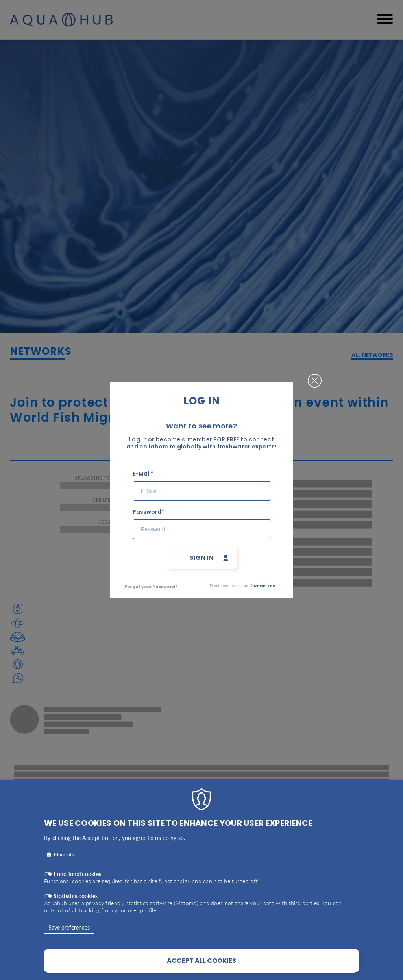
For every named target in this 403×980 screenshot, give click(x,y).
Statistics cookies (76, 907)
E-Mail (142, 474)
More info (64, 865)
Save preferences (69, 938)
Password (147, 512)
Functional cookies (77, 885)
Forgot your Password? (151, 587)
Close (315, 377)
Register (264, 586)
